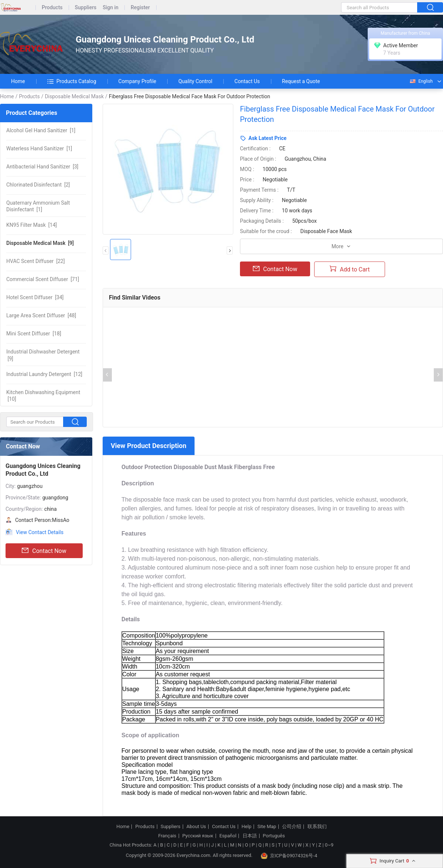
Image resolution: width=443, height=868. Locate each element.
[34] (35, 297)
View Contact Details (40, 532)
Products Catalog (72, 81)
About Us (196, 827)
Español (228, 836)
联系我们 (317, 827)
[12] (44, 374)
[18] (34, 334)
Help (246, 827)
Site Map (267, 827)
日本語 (250, 836)
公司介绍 (292, 827)
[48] (41, 315)
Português (274, 836)
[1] (41, 130)
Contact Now (44, 551)
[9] (40, 243)
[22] (35, 261)
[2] (38, 185)
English (421, 81)
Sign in (111, 8)
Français (167, 836)
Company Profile (138, 81)
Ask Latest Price (267, 138)
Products (52, 8)
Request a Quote (301, 81)
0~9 (329, 845)
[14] (32, 225)
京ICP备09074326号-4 (289, 856)
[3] (42, 167)
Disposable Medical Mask (74, 96)
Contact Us (247, 81)
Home (18, 81)
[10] (43, 396)
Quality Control (195, 81)
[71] (43, 279)
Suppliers (86, 8)
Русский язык (198, 836)
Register (140, 8)
